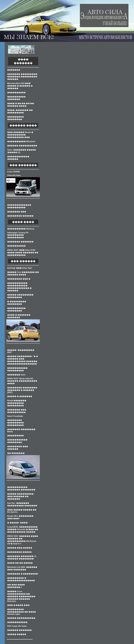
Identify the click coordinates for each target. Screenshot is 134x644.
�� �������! (16, 453)
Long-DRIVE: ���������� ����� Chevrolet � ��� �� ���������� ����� (23, 529)
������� (14, 70)
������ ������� (19, 630)
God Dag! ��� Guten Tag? (20, 268)
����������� (17, 622)
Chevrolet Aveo (14, 175)
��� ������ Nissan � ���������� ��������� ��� (20, 135)
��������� (15, 436)
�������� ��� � (19, 279)
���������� (16, 93)
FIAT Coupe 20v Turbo (17, 626)
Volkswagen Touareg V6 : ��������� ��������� (18, 235)
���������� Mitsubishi (21, 141)
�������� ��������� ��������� (15, 423)
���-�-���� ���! (19, 605)
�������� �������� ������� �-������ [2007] (22, 390)
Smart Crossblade (15, 416)
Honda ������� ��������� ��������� (17, 403)
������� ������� (20, 242)
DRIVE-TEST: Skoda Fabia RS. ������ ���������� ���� (22, 381)
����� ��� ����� (20, 548)
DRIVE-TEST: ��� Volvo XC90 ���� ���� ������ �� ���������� (23, 253)
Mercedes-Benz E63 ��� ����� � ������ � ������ (20, 86)
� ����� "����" (18, 523)
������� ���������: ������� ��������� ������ (23, 77)
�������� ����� (19, 552)
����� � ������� (20, 396)
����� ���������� (21, 618)
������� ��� (17, 212)
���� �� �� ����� (20, 563)
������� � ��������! (23, 574)
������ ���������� (22, 146)
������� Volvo (16, 375)
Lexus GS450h (14, 172)
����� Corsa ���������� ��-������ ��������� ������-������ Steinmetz (21, 596)
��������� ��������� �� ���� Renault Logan (22, 612)
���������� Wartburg (21, 229)
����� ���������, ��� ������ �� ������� (21, 496)
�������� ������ (20, 216)
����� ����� (17, 634)
